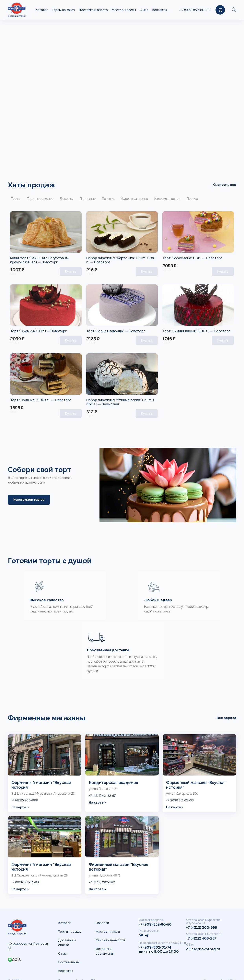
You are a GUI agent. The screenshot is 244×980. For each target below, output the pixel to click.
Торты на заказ (63, 10)
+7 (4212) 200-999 (25, 801)
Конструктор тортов (29, 500)
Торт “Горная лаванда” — (108, 331)
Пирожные (88, 199)
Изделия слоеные (167, 199)
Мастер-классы (124, 10)
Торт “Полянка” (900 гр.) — (33, 400)
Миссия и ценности (110, 940)
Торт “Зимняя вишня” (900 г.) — (189, 331)
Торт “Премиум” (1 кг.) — (31, 331)
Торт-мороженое (40, 199)
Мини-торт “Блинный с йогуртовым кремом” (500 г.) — (40, 260)
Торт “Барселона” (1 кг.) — (185, 258)
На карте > (20, 808)
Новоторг (51, 262)
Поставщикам (69, 962)
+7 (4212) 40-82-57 (102, 796)
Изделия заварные (134, 199)
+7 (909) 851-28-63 (180, 801)
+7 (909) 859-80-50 (195, 10)
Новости (102, 923)
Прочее (192, 199)
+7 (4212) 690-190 (102, 883)
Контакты (160, 10)
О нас (144, 10)
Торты (16, 199)
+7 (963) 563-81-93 (25, 883)
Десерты (67, 199)
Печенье (108, 199)
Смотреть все (225, 185)
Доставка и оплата (93, 10)
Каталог (42, 10)
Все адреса (226, 718)
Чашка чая (111, 404)
